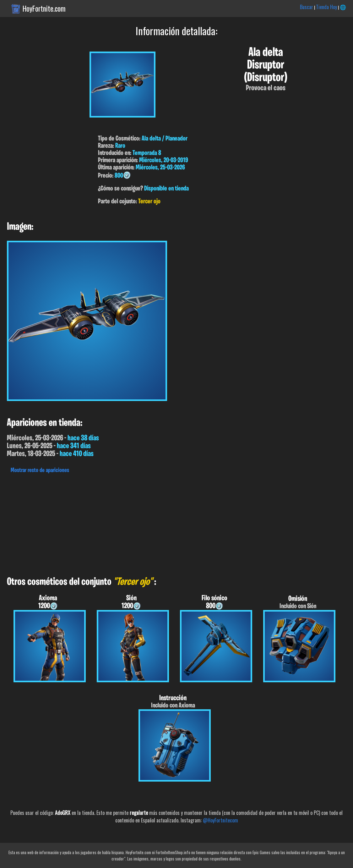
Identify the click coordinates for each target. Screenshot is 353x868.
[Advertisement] (176, 523)
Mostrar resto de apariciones (40, 470)
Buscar (307, 7)
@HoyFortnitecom (220, 820)
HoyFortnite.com (44, 8)
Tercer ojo (149, 202)
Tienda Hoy (326, 7)
